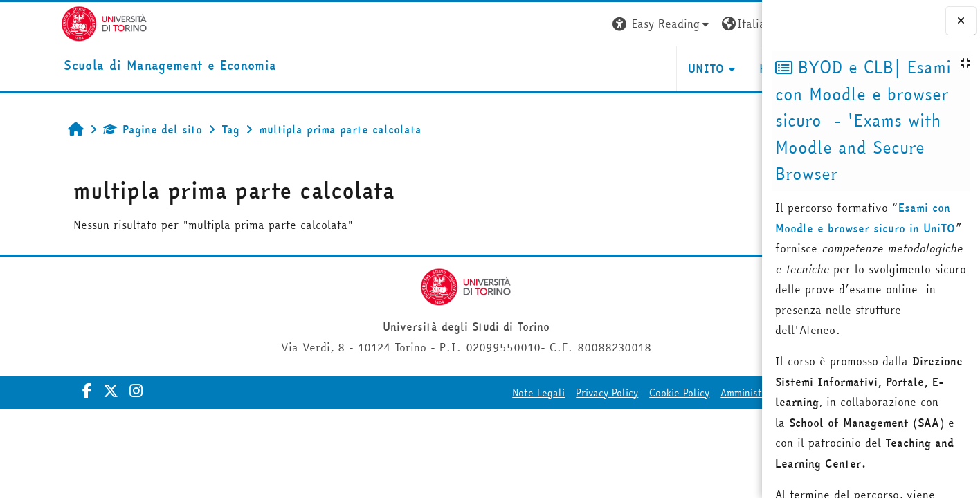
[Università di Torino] (43, 22)
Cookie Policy (571, 393)
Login (737, 24)
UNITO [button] (598, 68)
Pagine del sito (99, 129)
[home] (109, 66)
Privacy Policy (498, 393)
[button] (553, 24)
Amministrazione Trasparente (679, 393)
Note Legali (430, 393)
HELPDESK (678, 68)
